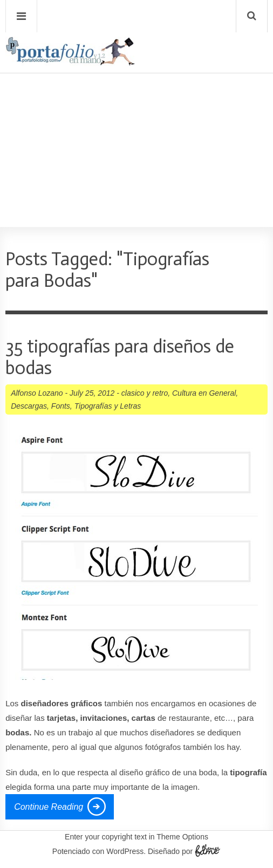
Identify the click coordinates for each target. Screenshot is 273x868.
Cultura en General (204, 393)
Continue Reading (49, 807)
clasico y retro (145, 393)
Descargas (29, 406)
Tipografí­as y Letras (108, 406)
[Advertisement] (136, 119)
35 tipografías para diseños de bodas (120, 357)
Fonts (61, 406)
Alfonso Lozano (37, 393)
